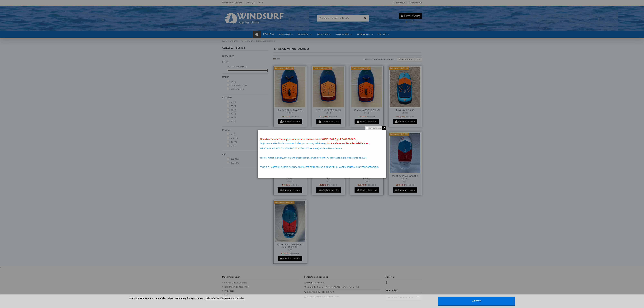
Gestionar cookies (235, 298)
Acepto (477, 301)
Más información (215, 298)
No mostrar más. (375, 128)
